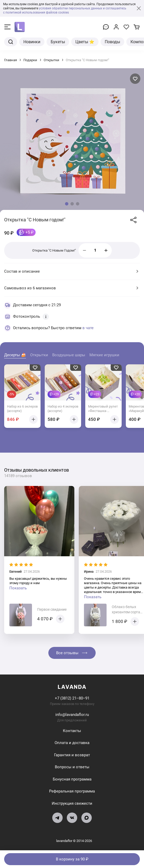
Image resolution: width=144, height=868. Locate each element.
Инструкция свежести (72, 803)
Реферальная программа (72, 791)
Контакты (72, 731)
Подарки (30, 60)
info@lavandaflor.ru (72, 715)
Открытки (51, 60)
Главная (11, 60)
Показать (18, 588)
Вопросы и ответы (72, 767)
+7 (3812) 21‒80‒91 (72, 698)
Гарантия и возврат (72, 755)
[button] (67, 204)
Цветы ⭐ (85, 42)
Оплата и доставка (72, 743)
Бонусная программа (72, 779)
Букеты (58, 42)
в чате (88, 328)
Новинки (32, 42)
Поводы (112, 42)
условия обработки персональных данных (71, 8)
